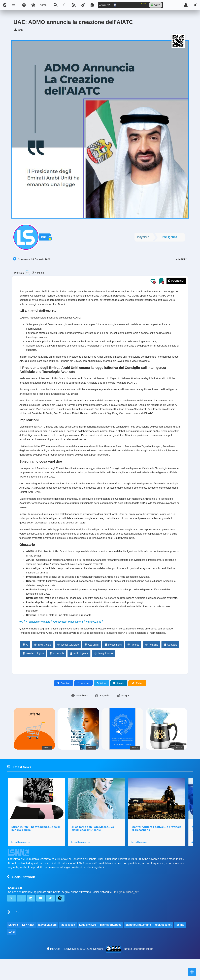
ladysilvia (143, 238)
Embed (137, 701)
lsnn (44, 238)
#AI (21, 639)
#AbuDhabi (61, 639)
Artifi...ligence (79, 672)
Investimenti (113, 663)
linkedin (119, 701)
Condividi (63, 701)
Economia (57, 672)
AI (25, 663)
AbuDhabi (91, 663)
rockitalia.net (163, 945)
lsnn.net (53, 969)
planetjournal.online (138, 945)
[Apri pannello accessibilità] (24, 5)
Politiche (151, 663)
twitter (101, 701)
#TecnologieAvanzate (39, 639)
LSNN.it (13, 945)
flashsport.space (111, 945)
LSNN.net (28, 945)
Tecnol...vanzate (68, 663)
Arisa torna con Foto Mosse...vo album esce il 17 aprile (93, 847)
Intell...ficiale (42, 663)
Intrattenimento (21, 861)
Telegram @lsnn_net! (126, 912)
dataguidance (103, 672)
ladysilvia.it (68, 945)
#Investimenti (78, 639)
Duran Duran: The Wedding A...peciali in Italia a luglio (36, 847)
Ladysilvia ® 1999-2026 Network (84, 970)
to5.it (12, 953)
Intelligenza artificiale (173, 238)
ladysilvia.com (47, 945)
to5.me (180, 945)
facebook (83, 701)
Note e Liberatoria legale (139, 970)
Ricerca (133, 663)
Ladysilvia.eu (88, 945)
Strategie (170, 663)
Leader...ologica (33, 672)
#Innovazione (96, 639)
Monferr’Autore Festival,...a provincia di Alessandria (157, 847)
